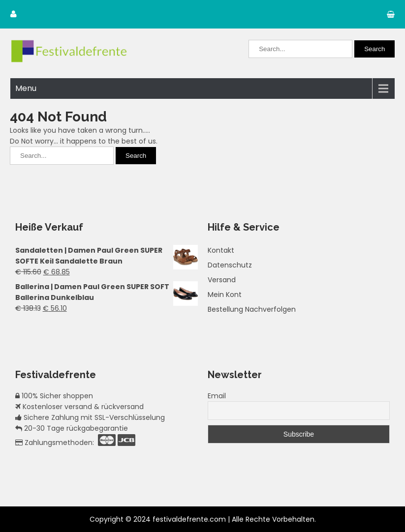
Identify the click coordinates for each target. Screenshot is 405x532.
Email (217, 396)
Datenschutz (230, 265)
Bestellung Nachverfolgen (252, 309)
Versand (222, 280)
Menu (26, 88)
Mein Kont (225, 295)
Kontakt (221, 250)
